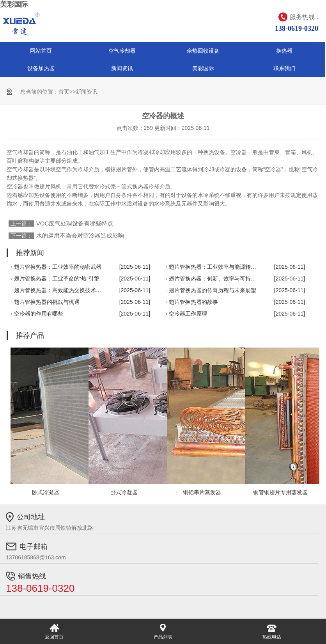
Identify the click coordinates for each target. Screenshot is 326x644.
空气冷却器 (122, 51)
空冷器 (239, 152)
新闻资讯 (122, 68)
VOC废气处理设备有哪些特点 (75, 223)
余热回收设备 (203, 51)
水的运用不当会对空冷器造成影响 (80, 235)
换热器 (284, 51)
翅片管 (124, 169)
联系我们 (284, 68)
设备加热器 (41, 68)
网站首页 (41, 51)
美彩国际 (14, 4)
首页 (64, 92)
